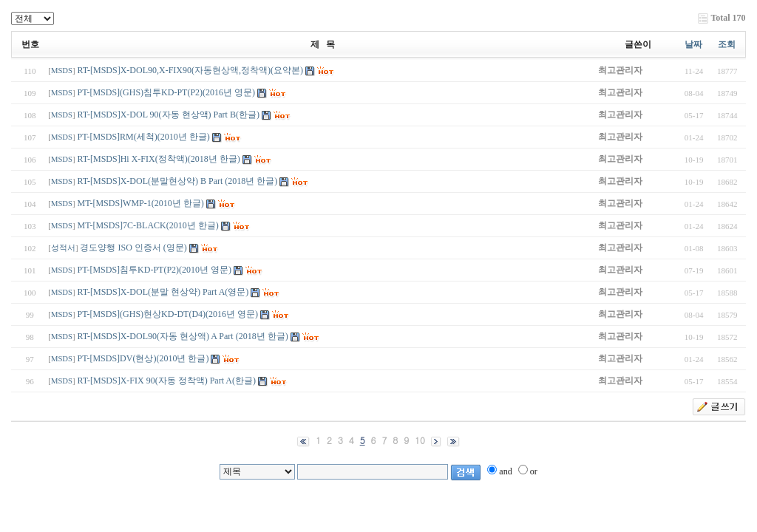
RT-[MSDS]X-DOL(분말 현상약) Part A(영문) (163, 292)
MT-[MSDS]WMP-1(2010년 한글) (141, 203)
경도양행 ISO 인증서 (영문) (134, 248)
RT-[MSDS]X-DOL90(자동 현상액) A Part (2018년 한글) (183, 336)
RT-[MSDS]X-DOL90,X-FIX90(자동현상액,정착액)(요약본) (191, 70)
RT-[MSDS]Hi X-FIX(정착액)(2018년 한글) (159, 159)
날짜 (693, 44)
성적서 (63, 248)
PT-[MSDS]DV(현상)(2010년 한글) (143, 358)
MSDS (62, 71)
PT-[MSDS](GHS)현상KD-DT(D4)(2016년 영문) (168, 314)
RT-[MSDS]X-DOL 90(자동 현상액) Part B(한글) (169, 115)
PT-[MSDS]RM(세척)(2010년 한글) (144, 137)
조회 (727, 44)
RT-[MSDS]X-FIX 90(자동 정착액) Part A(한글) (167, 381)
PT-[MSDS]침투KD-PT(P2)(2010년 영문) (155, 270)
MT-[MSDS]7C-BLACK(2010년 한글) (148, 225)
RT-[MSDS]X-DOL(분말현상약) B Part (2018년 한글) (178, 181)
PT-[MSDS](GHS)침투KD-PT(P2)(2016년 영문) (167, 92)
